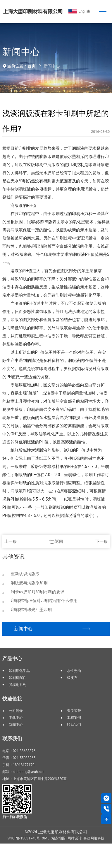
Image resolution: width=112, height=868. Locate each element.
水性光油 (74, 671)
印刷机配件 (18, 678)
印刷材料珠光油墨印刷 (31, 610)
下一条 (101, 541)
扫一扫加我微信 (15, 817)
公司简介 (16, 711)
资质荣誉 (74, 711)
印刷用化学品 (19, 671)
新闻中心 (52, 66)
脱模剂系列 (18, 685)
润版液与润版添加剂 (29, 583)
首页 (32, 66)
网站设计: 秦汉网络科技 (86, 838)
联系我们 (74, 725)
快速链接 (12, 699)
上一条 (11, 541)
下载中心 (16, 718)
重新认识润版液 (25, 574)
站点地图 (58, 838)
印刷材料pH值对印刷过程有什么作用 (44, 601)
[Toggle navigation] (102, 12)
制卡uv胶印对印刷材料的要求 (38, 592)
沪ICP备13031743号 (24, 838)
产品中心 (12, 659)
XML (46, 838)
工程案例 (74, 718)
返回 (59, 541)
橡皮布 (72, 678)
